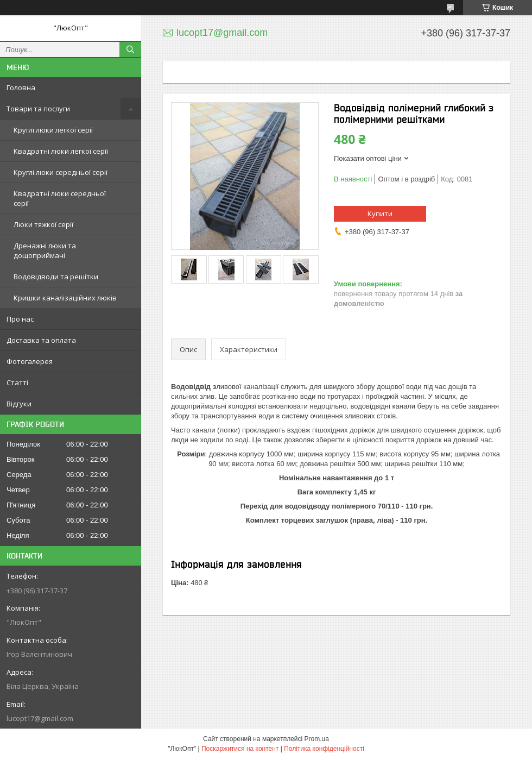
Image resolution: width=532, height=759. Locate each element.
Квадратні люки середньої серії (60, 198)
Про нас (20, 319)
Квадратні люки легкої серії (61, 151)
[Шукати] (130, 49)
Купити (380, 214)
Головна (21, 87)
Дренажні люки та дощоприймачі (45, 250)
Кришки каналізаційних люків (65, 298)
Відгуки (19, 404)
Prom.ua (317, 739)
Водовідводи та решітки (56, 277)
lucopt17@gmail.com (40, 718)
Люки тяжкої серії (43, 224)
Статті (17, 382)
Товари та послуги (38, 109)
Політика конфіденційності (324, 749)
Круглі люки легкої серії (53, 130)
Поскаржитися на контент (240, 749)
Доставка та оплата (41, 340)
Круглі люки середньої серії (61, 172)
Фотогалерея (30, 361)
